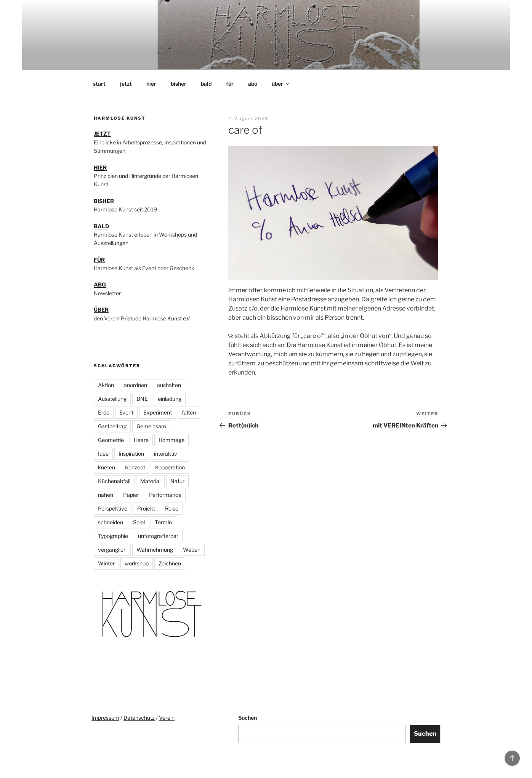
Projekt (146, 508)
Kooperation (170, 467)
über (281, 84)
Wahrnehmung (155, 550)
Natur (177, 481)
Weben (192, 550)
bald (206, 84)
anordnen (135, 385)
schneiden (111, 522)
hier (151, 84)
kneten (107, 467)
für (230, 84)
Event (126, 412)
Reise (172, 508)
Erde (104, 412)
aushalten (169, 385)
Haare (141, 440)
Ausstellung (112, 399)
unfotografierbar (158, 536)
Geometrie (111, 440)
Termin (163, 522)
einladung (170, 399)
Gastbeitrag (112, 426)
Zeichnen (170, 563)
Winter (106, 563)
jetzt (126, 84)
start (99, 84)
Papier (131, 495)
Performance (165, 495)
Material (150, 481)
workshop (137, 563)
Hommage (171, 440)
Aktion (106, 385)
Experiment (158, 412)
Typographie (113, 536)
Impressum (105, 718)
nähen (106, 495)
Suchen (248, 718)
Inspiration (131, 454)
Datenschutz (139, 718)
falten (189, 412)
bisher (179, 84)
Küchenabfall (114, 481)
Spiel (139, 522)
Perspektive (113, 508)
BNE (142, 399)
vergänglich (112, 550)
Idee (103, 454)
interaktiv (166, 454)
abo (253, 84)
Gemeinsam (151, 426)
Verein (167, 718)
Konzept (135, 467)
